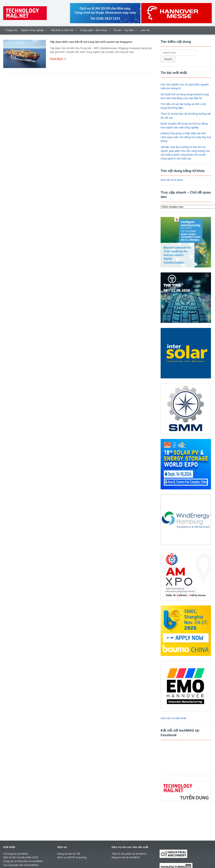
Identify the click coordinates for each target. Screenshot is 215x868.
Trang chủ (11, 30)
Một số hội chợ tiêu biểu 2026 (21, 857)
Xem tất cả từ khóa (172, 180)
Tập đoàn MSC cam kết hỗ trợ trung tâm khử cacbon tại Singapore (91, 42)
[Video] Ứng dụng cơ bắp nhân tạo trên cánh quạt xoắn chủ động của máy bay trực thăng (186, 137)
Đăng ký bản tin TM (69, 854)
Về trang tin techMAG (16, 854)
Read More (58, 59)
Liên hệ (145, 30)
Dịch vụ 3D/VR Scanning (72, 857)
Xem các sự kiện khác (173, 718)
